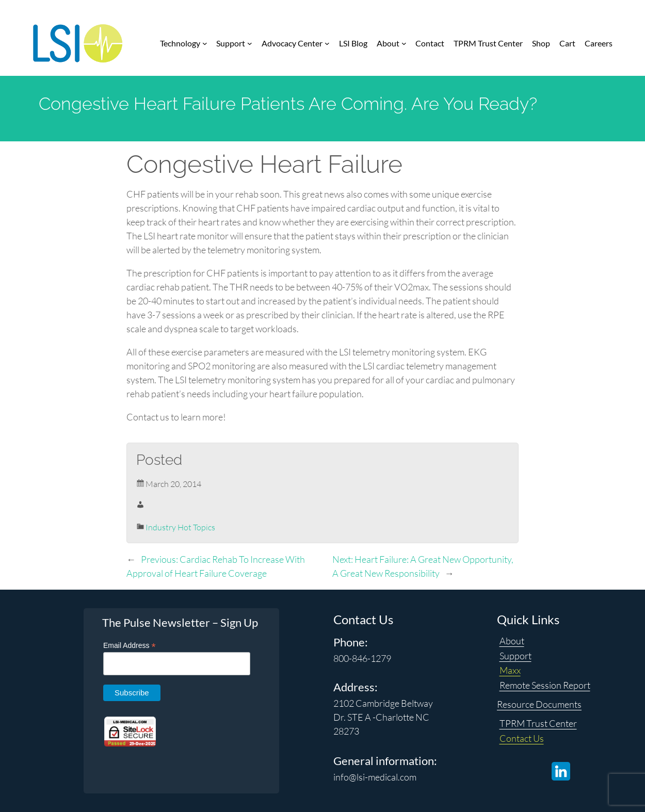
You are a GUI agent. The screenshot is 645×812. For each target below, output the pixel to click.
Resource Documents (539, 704)
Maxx (510, 670)
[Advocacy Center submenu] (327, 43)
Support (515, 656)
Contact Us (522, 738)
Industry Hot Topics (180, 527)
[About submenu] (404, 43)
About (512, 641)
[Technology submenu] (205, 43)
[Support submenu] (250, 43)
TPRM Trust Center (538, 723)
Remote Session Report (545, 685)
